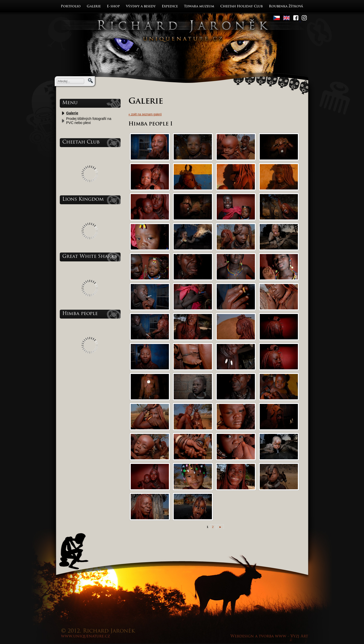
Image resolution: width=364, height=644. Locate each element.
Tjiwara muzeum (199, 6)
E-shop (113, 6)
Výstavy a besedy (141, 6)
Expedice (170, 6)
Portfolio (71, 6)
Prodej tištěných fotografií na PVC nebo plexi (89, 121)
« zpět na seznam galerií (145, 114)
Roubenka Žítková (286, 6)
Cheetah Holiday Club (242, 6)
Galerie (94, 6)
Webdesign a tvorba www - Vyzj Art (269, 637)
